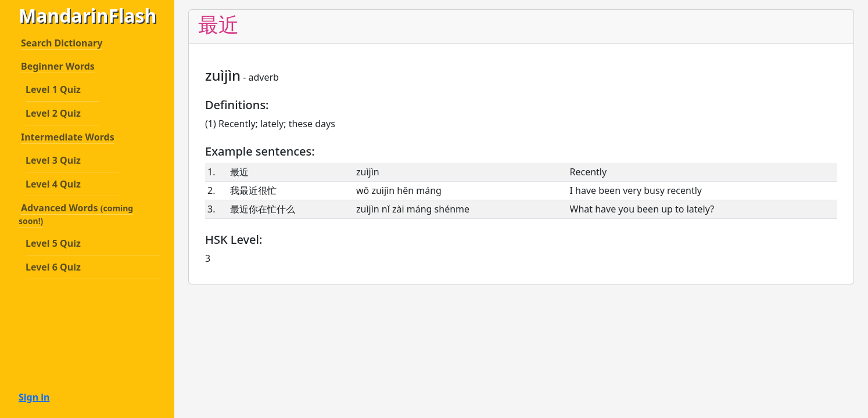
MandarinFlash (83, 16)
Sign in (34, 397)
